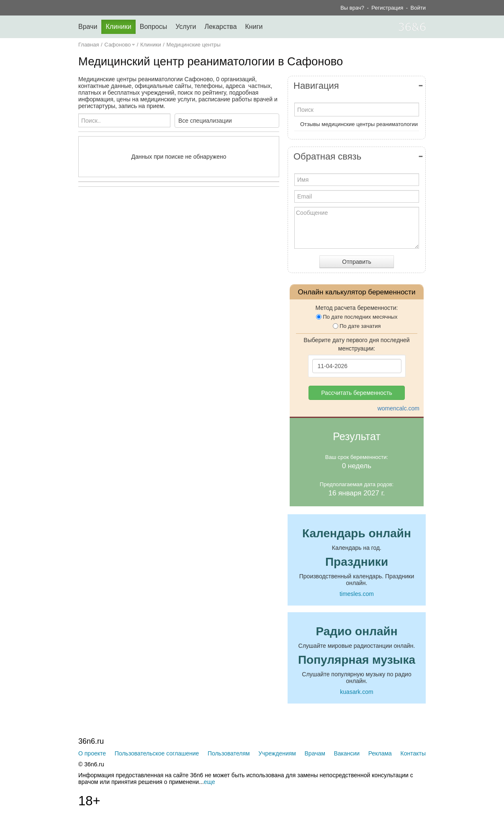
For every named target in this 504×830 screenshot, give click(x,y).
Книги (254, 27)
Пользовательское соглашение (157, 753)
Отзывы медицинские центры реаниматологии (359, 124)
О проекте (92, 753)
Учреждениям (277, 753)
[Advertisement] (200, 275)
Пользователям (229, 753)
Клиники (118, 27)
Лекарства (220, 27)
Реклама (380, 753)
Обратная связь (327, 156)
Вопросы (154, 27)
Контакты (413, 753)
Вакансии (347, 753)
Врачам (315, 753)
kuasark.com (356, 692)
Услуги (186, 27)
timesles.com (357, 594)
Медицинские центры (194, 45)
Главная (89, 45)
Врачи (88, 27)
